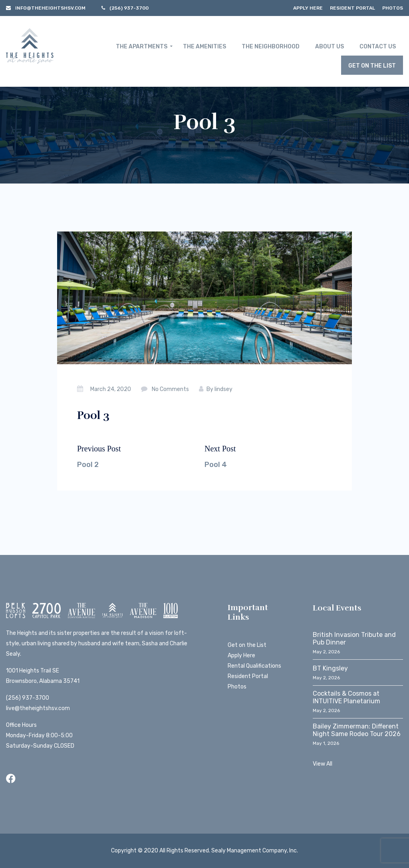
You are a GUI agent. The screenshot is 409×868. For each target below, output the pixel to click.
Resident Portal (352, 8)
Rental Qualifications (254, 666)
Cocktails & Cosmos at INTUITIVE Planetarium (346, 697)
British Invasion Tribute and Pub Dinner (354, 639)
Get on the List (247, 645)
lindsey (223, 389)
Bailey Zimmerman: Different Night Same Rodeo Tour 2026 (357, 730)
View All (323, 764)
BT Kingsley (330, 668)
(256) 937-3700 (28, 698)
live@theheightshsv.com (38, 708)
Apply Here (308, 8)
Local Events (337, 608)
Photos (393, 8)
